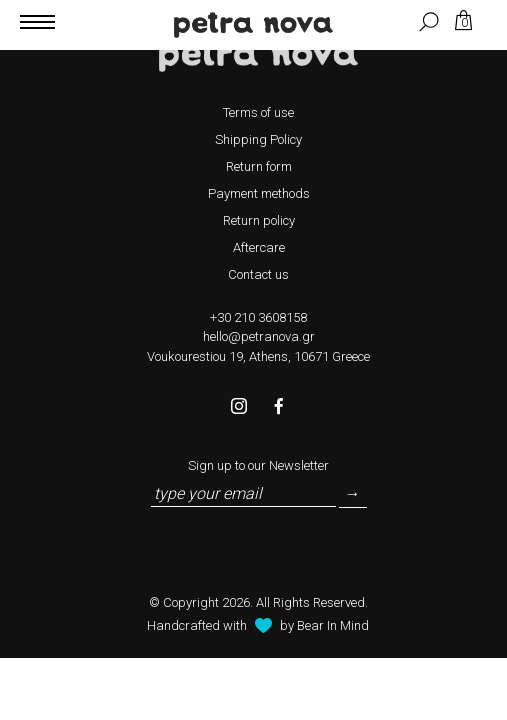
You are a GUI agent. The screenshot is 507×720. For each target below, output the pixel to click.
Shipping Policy (258, 139)
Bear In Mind (333, 625)
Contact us (258, 274)
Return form (259, 166)
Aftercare (259, 247)
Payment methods (259, 193)
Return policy (259, 220)
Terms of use (258, 112)
